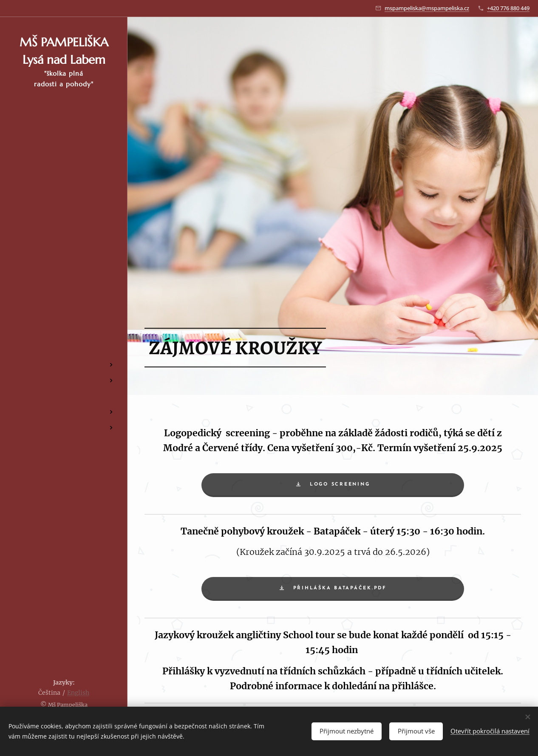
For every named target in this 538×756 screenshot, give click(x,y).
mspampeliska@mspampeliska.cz (427, 8)
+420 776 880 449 (508, 8)
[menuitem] (64, 308)
